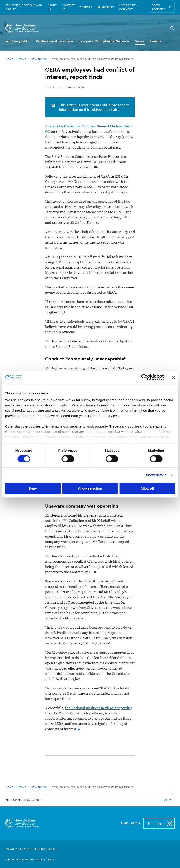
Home (11, 59)
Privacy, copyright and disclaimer (31, 849)
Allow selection (90, 488)
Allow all (147, 488)
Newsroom (41, 59)
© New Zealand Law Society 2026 (30, 859)
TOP (167, 800)
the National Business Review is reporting (99, 708)
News (24, 59)
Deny (33, 488)
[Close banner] (173, 377)
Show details (156, 475)
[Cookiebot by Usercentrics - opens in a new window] (144, 377)
